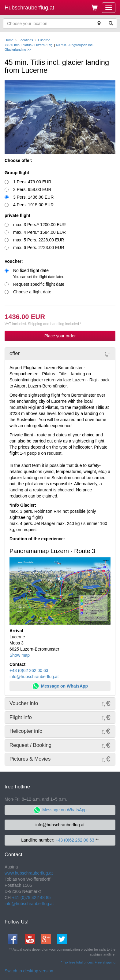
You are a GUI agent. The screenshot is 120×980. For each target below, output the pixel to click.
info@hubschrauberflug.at (34, 677)
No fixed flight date (39, 273)
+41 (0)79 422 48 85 (31, 897)
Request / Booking (30, 745)
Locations (26, 40)
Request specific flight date (39, 284)
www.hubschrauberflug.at (29, 873)
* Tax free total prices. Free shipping (88, 962)
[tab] (60, 354)
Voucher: (14, 261)
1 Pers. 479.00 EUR (32, 182)
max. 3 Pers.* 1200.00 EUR (39, 225)
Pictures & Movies (30, 759)
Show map (20, 655)
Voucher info (24, 703)
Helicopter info (26, 731)
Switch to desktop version (29, 971)
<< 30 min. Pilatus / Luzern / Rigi (29, 45)
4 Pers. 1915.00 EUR (33, 205)
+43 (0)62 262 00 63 (29, 670)
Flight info (21, 717)
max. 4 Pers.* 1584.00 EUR (39, 232)
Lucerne (44, 40)
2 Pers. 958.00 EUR (32, 189)
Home (9, 40)
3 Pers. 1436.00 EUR (33, 197)
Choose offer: (19, 160)
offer (15, 353)
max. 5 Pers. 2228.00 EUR (39, 240)
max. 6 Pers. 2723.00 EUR (39, 248)
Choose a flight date (32, 292)
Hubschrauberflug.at (29, 8)
